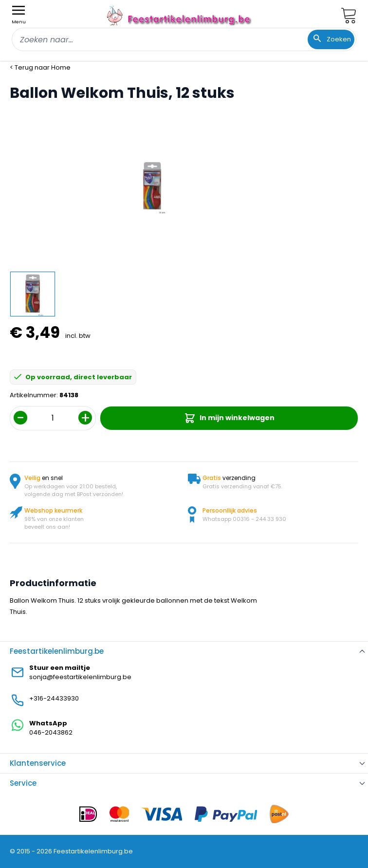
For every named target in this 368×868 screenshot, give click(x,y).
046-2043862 (51, 732)
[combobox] (184, 39)
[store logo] (180, 15)
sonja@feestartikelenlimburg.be (80, 677)
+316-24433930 (54, 698)
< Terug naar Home (40, 67)
